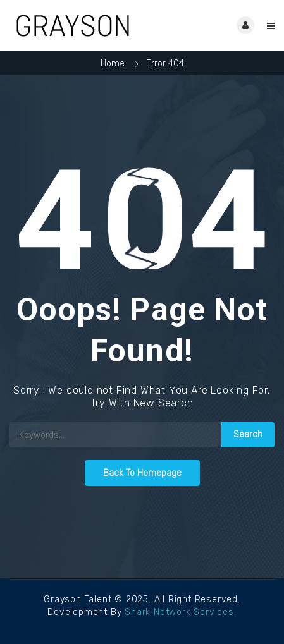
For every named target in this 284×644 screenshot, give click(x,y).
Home (113, 64)
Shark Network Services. (180, 612)
